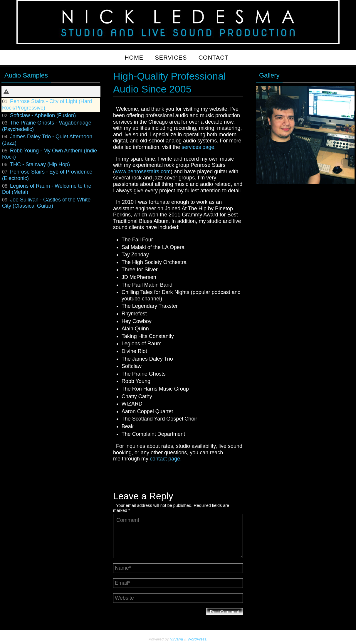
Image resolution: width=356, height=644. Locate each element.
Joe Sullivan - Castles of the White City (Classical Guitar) (46, 203)
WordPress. (198, 639)
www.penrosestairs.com (143, 171)
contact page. (166, 459)
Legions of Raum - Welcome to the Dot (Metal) (47, 189)
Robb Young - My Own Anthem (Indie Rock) (49, 154)
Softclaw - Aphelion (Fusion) (43, 115)
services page (198, 147)
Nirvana (176, 639)
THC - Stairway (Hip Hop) (40, 164)
